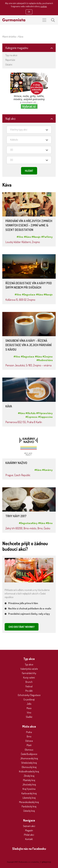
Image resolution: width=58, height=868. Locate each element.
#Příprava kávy (44, 413)
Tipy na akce (11, 55)
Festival (29, 686)
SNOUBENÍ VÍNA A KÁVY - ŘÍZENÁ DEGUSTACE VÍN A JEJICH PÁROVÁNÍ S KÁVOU (29, 345)
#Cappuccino (45, 417)
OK (29, 12)
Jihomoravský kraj (29, 758)
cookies (44, 6)
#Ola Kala (30, 413)
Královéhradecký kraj (29, 771)
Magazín (29, 830)
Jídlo (29, 704)
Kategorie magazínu (17, 48)
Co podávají (29, 699)
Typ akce (29, 664)
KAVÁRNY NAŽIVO (16, 463)
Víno (29, 713)
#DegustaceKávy (28, 523)
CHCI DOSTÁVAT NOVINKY (22, 627)
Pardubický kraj (29, 806)
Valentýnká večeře (29, 669)
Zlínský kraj (29, 776)
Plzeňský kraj (29, 780)
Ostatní (9, 65)
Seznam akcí (29, 826)
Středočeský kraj (29, 763)
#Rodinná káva (44, 360)
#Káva (27, 237)
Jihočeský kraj (29, 784)
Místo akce (29, 726)
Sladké (29, 717)
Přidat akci (29, 835)
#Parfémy (47, 237)
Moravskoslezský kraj (29, 802)
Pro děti (29, 691)
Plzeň (29, 745)
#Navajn (36, 237)
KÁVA (9, 406)
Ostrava (29, 741)
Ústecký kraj (29, 811)
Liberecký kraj (29, 798)
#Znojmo (47, 357)
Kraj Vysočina (29, 789)
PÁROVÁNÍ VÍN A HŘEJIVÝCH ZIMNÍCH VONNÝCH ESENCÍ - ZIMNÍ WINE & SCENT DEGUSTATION (29, 225)
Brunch (29, 682)
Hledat (29, 171)
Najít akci (10, 118)
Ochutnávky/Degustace (29, 695)
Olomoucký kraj (29, 767)
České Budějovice (29, 754)
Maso (29, 708)
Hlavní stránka (9, 37)
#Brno (49, 523)
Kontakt (29, 839)
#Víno (20, 237)
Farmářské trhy (29, 673)
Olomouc (29, 750)
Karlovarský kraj (29, 793)
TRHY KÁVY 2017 (16, 516)
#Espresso (31, 417)
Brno (29, 736)
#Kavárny (47, 470)
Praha (29, 732)
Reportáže (10, 60)
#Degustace (29, 295)
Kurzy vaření (29, 678)
